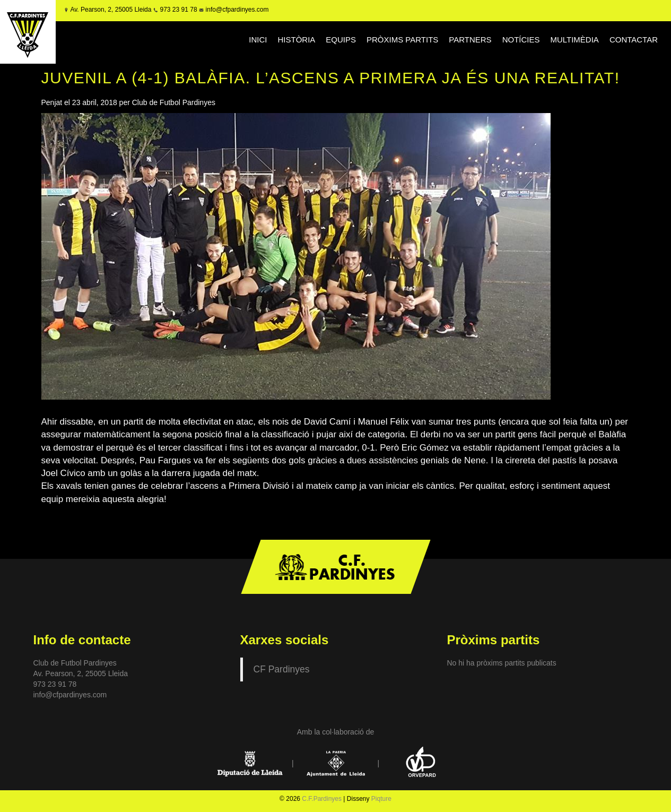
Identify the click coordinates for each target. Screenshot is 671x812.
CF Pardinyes (282, 669)
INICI (258, 40)
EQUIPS (341, 40)
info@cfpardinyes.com (236, 10)
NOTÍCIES (521, 40)
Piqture (381, 799)
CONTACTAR (634, 40)
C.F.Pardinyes (322, 799)
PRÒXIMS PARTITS (402, 40)
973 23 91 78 (178, 10)
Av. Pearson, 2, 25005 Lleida (111, 10)
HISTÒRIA (296, 40)
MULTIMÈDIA (574, 40)
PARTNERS (470, 40)
